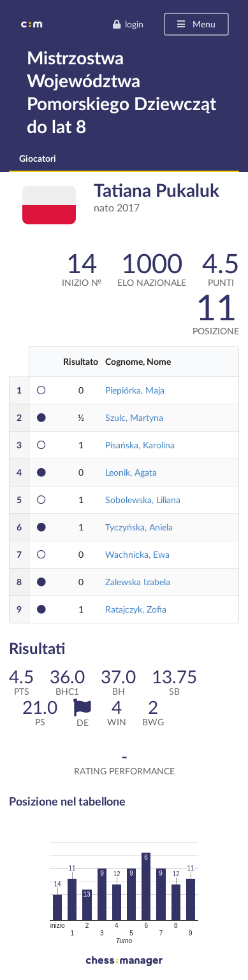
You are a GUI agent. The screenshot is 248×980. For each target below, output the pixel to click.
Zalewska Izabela (138, 582)
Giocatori (38, 158)
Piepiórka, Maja (135, 390)
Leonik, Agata (131, 472)
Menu (195, 24)
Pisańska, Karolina (140, 445)
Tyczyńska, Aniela (139, 527)
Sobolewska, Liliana (143, 500)
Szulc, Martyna (134, 417)
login (128, 24)
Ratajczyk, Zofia (136, 609)
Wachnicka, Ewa (137, 554)
